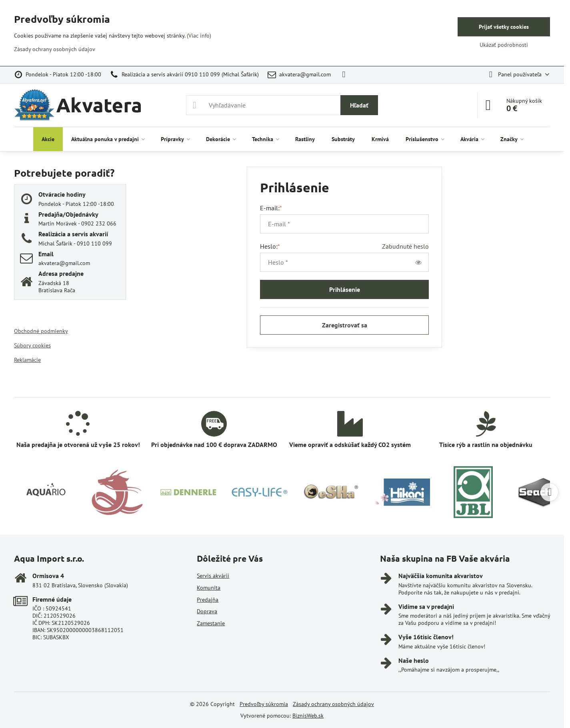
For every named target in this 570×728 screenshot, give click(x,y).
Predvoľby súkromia (264, 704)
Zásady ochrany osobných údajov (333, 704)
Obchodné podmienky (41, 331)
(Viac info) (199, 36)
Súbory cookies (32, 345)
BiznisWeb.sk (308, 716)
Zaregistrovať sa (345, 325)
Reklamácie (27, 360)
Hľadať (359, 105)
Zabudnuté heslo (405, 246)
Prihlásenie (345, 289)
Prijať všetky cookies (504, 27)
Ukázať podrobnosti (504, 45)
